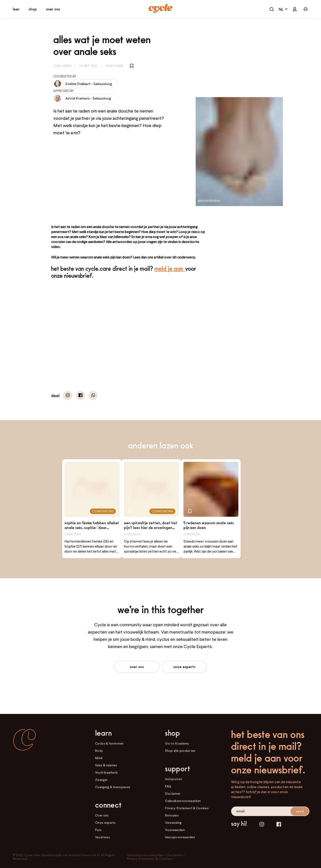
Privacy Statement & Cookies (187, 808)
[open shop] (33, 9)
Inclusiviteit (174, 779)
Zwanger (101, 780)
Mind (99, 758)
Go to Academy (177, 743)
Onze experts (184, 667)
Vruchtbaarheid (106, 772)
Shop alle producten (180, 751)
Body (99, 751)
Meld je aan (170, 269)
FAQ (168, 786)
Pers (98, 830)
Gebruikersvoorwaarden (183, 801)
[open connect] (53, 9)
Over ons (137, 667)
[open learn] (16, 9)
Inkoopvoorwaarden (180, 837)
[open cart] (272, 9)
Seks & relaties (106, 765)
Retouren (172, 815)
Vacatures (102, 837)
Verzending (173, 823)
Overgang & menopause (113, 787)
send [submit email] (300, 811)
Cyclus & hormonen (109, 743)
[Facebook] (279, 824)
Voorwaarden (175, 830)
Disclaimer (173, 793)
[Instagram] (262, 824)
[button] (68, 396)
